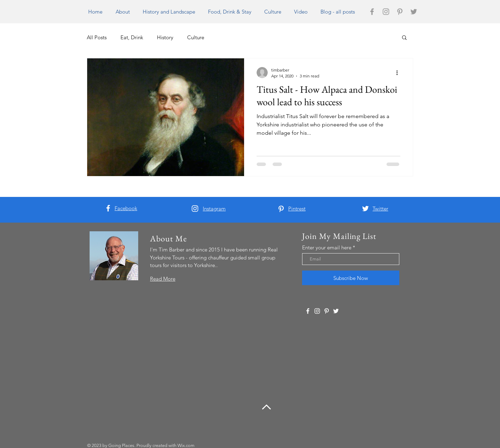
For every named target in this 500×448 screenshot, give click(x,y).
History (165, 37)
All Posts (97, 37)
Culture (196, 37)
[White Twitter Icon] (365, 209)
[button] (404, 38)
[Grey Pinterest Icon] (400, 12)
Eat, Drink (132, 37)
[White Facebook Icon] (108, 208)
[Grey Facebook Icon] (372, 12)
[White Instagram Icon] (195, 209)
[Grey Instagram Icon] (386, 12)
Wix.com (186, 445)
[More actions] (399, 73)
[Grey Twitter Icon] (414, 12)
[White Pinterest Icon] (281, 209)
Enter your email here (327, 247)
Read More (163, 279)
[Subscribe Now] (351, 278)
